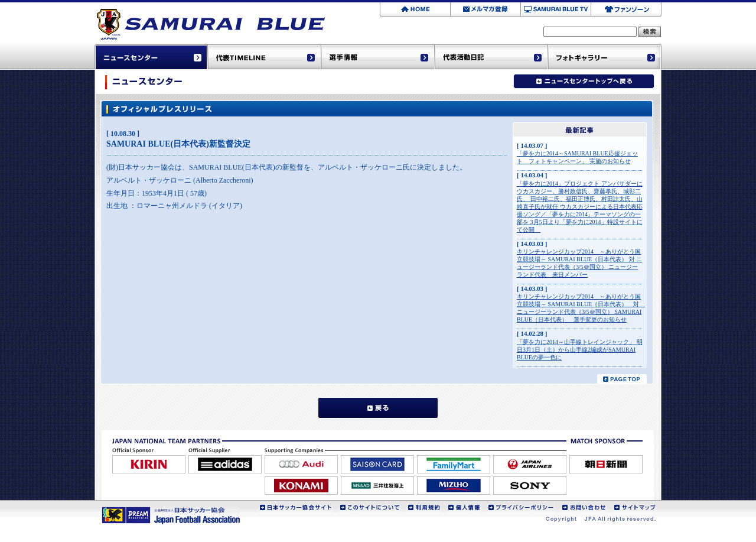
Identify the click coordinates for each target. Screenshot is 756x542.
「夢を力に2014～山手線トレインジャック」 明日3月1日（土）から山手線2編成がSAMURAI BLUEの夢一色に (580, 350)
